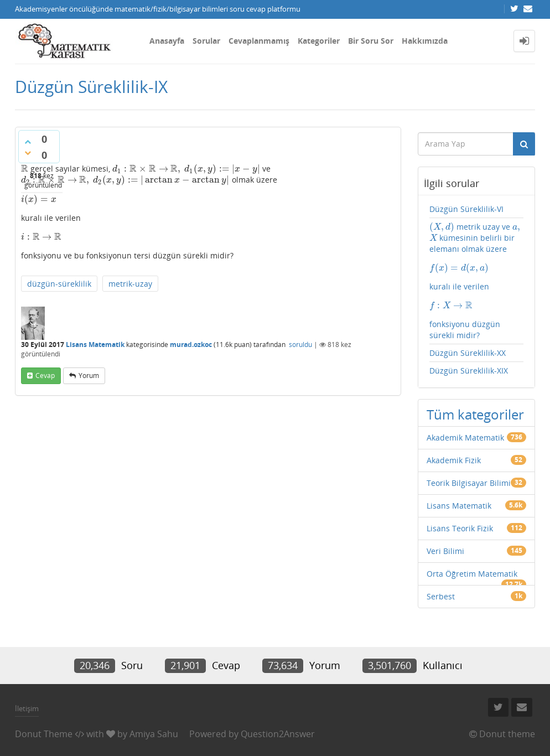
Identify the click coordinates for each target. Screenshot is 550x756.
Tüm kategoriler (475, 414)
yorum (89, 376)
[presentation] (25, 169)
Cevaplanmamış (259, 41)
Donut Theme (44, 734)
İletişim (27, 708)
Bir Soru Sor (371, 41)
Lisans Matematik (95, 345)
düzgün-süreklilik (59, 284)
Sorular (206, 41)
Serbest (441, 596)
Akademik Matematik (465, 437)
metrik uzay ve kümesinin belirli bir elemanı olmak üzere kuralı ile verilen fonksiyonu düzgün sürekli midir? (477, 281)
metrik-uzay (130, 284)
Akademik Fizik (454, 460)
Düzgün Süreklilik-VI (466, 209)
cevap (45, 376)
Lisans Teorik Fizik (460, 528)
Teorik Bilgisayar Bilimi (469, 483)
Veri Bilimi (445, 551)
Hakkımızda (425, 41)
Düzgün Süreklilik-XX (468, 353)
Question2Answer (278, 734)
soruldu (300, 345)
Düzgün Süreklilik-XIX (469, 371)
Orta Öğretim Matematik (472, 574)
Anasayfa (167, 41)
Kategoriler (319, 41)
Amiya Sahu (154, 734)
